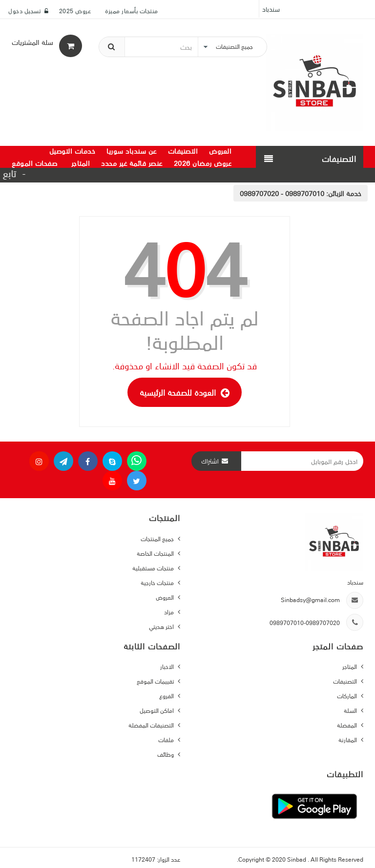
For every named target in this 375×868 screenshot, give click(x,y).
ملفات (167, 739)
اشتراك (210, 461)
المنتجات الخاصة (156, 553)
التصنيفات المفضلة (152, 725)
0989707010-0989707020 (305, 622)
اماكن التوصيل (157, 710)
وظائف (166, 754)
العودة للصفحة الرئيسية (185, 392)
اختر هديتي (162, 626)
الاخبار (168, 666)
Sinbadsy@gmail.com (310, 599)
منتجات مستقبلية (154, 568)
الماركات (348, 696)
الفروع (167, 696)
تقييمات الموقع (156, 681)
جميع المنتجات (158, 538)
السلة (351, 710)
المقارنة (348, 739)
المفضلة (348, 725)
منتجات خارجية (158, 582)
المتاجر (350, 666)
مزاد (170, 612)
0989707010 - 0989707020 (282, 193)
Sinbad (297, 859)
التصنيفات (346, 681)
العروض (166, 597)
